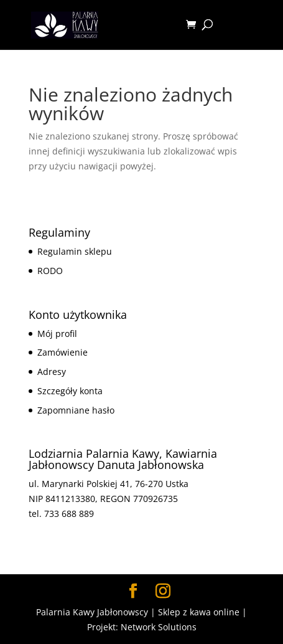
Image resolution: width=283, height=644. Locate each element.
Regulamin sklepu (75, 251)
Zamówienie (63, 352)
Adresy (52, 372)
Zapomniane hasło (76, 410)
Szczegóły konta (70, 391)
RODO (50, 271)
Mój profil (57, 334)
